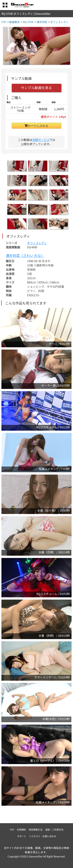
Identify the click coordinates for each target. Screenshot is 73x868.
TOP (12, 830)
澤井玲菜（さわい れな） (25, 255)
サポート (22, 836)
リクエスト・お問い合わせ (43, 836)
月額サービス (41, 140)
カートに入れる (36, 126)
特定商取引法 (36, 830)
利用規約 (21, 830)
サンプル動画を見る (36, 88)
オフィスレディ (37, 243)
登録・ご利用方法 (54, 830)
